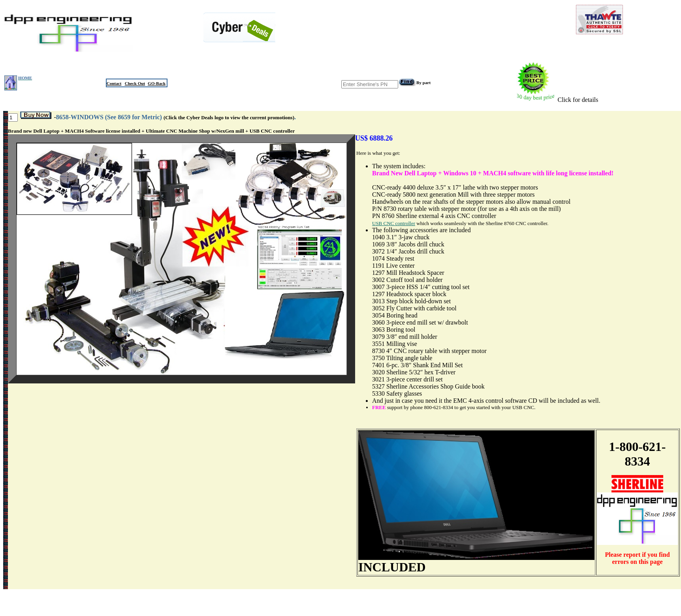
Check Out (135, 83)
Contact (114, 83)
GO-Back (157, 83)
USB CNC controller (394, 223)
